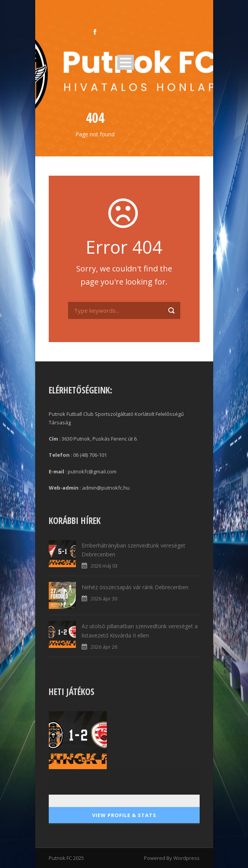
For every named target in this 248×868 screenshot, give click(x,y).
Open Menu (126, 62)
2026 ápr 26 (104, 647)
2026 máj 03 (104, 566)
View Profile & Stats (124, 815)
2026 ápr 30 (104, 598)
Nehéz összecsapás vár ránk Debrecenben (135, 587)
